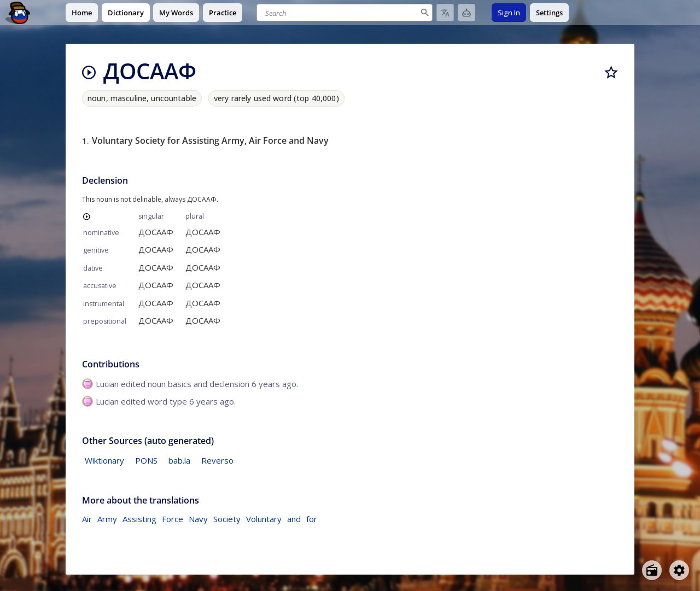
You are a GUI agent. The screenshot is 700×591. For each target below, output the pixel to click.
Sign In (509, 13)
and (294, 519)
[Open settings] (679, 570)
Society (227, 519)
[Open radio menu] (652, 570)
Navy (198, 519)
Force (173, 519)
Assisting (139, 519)
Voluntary (264, 519)
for (312, 519)
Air (87, 519)
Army (107, 519)
